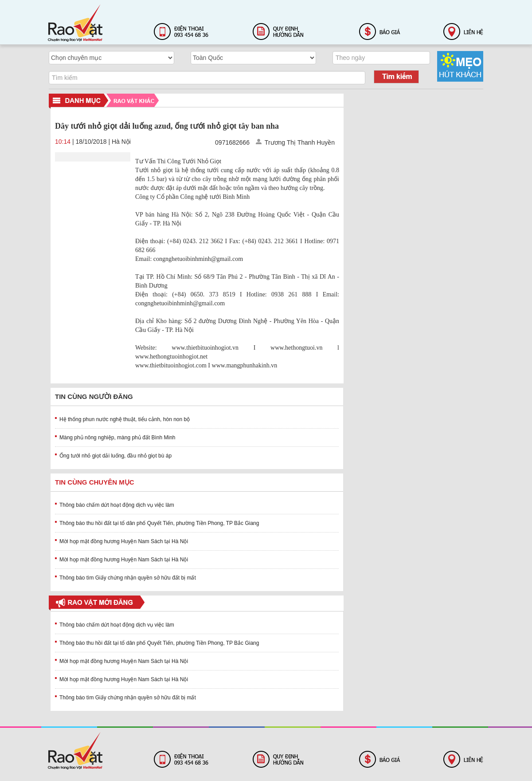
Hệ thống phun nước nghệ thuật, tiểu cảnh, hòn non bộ (125, 419)
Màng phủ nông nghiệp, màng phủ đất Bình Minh (117, 438)
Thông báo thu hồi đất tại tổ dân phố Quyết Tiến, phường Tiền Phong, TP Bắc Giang (159, 523)
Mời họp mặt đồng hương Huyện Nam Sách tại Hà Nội (124, 541)
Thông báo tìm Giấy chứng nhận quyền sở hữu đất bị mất (128, 578)
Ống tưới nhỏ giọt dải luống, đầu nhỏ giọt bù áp (115, 456)
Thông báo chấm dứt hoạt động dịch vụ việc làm (117, 505)
